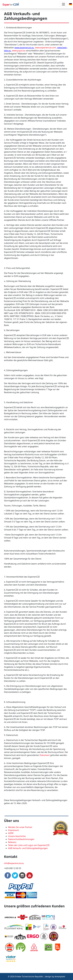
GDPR (11, 833)
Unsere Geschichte (17, 836)
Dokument (45, 755)
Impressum (13, 830)
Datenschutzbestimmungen (21, 839)
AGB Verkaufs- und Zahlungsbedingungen (28, 848)
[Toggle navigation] (63, 4)
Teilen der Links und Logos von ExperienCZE (29, 845)
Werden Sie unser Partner (20, 827)
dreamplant (60, 976)
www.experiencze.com (46, 48)
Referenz (12, 842)
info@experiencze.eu (14, 863)
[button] (70, 4)
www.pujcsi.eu (19, 51)
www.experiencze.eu (24, 48)
